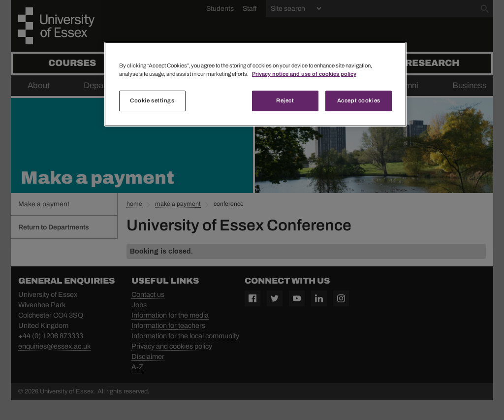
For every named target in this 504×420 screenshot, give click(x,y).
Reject (285, 100)
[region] (255, 84)
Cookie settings (152, 100)
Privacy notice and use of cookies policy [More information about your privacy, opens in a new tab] (304, 74)
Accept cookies (359, 100)
